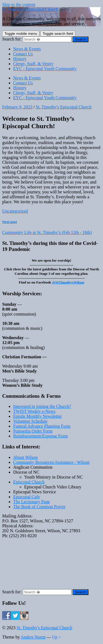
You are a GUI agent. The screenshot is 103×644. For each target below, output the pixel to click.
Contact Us (23, 54)
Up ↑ (57, 637)
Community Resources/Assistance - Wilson (51, 462)
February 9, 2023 (17, 107)
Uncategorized (15, 211)
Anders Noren (33, 637)
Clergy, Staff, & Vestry (33, 64)
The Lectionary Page (31, 502)
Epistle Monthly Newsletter (37, 416)
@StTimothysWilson (68, 282)
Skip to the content (19, 5)
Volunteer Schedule (30, 421)
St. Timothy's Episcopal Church (30, 9)
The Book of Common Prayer (39, 507)
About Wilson (25, 457)
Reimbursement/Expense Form (41, 436)
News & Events (27, 49)
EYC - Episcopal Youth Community (45, 69)
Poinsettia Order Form (33, 431)
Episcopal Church (29, 482)
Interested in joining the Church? (42, 406)
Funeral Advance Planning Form (42, 426)
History (20, 59)
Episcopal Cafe (27, 497)
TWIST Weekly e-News (34, 411)
